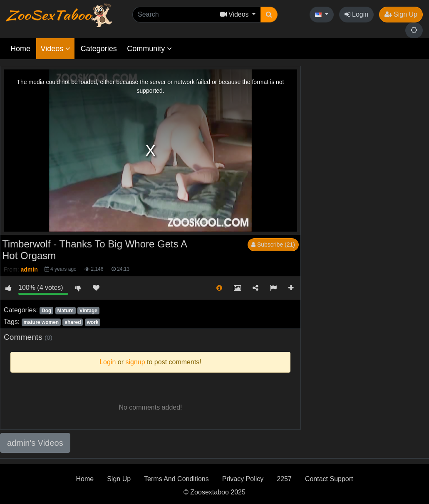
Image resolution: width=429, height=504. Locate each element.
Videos (55, 49)
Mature (65, 311)
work (93, 322)
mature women (41, 322)
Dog (46, 311)
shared (73, 322)
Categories (99, 49)
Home (20, 49)
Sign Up (401, 14)
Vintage (88, 311)
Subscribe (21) (273, 245)
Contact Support (329, 479)
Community (149, 49)
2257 (284, 479)
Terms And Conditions (176, 479)
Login (357, 14)
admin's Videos (35, 443)
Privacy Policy (243, 479)
